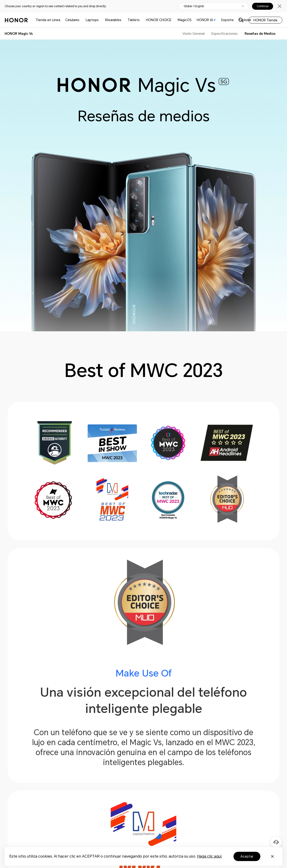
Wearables (113, 20)
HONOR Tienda (265, 20)
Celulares (72, 20)
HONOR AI (206, 20)
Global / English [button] (194, 6)
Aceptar (247, 856)
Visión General (194, 34)
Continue (263, 6)
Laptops (92, 20)
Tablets (134, 20)
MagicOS (185, 20)
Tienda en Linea (48, 20)
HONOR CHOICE (159, 20)
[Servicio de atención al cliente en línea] (276, 842)
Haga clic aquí (209, 856)
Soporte (227, 20)
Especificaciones (225, 34)
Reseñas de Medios (260, 34)
